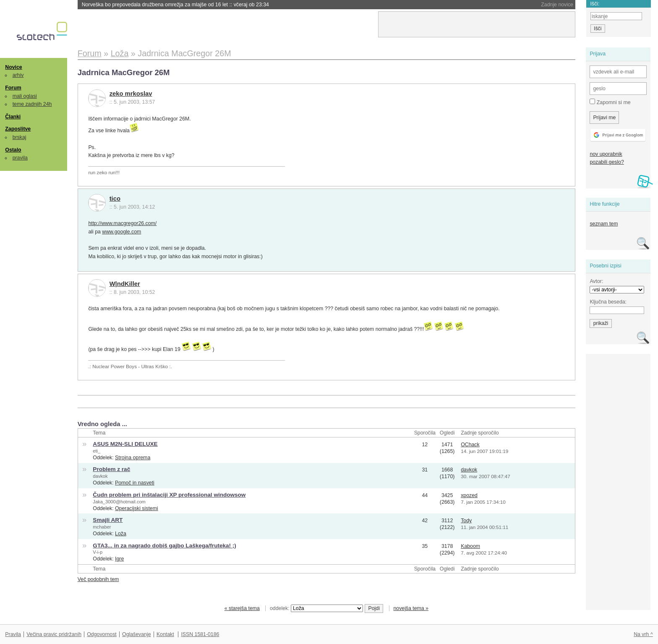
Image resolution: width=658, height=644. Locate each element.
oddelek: (316, 608)
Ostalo (13, 150)
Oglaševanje (136, 634)
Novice (13, 67)
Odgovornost (102, 634)
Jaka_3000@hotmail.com (119, 502)
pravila (20, 158)
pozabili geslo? (607, 162)
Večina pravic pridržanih (54, 634)
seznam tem (604, 224)
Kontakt (165, 634)
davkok (100, 476)
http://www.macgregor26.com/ (122, 223)
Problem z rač (111, 469)
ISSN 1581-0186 (200, 634)
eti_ (97, 451)
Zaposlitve (18, 129)
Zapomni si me (610, 102)
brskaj (20, 137)
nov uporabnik (606, 154)
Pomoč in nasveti (135, 483)
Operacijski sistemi (137, 508)
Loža (121, 534)
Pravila (13, 634)
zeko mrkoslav (131, 94)
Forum (13, 88)
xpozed (469, 495)
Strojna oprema (133, 458)
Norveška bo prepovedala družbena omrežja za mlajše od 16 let (175, 5)
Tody (466, 521)
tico (115, 199)
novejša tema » (411, 608)
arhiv (18, 75)
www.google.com (121, 232)
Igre (119, 559)
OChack (470, 445)
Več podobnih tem (98, 579)
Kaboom (470, 546)
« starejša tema (242, 608)
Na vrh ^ (643, 634)
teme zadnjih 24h (32, 104)
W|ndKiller (125, 284)
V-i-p (98, 552)
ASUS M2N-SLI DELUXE (125, 444)
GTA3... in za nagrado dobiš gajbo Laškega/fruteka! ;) (164, 546)
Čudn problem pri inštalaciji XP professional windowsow (169, 495)
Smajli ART (108, 520)
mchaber (102, 527)
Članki (13, 117)
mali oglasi (25, 96)
